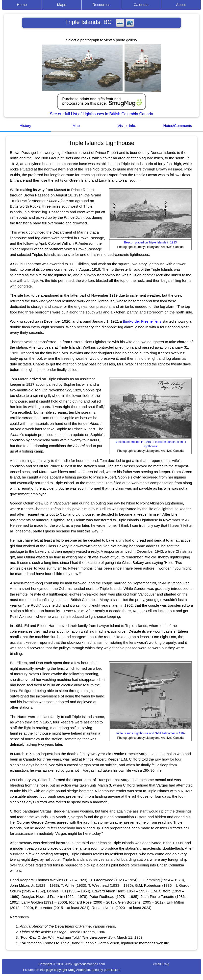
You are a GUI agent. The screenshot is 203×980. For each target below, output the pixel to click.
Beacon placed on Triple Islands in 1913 (150, 242)
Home (22, 5)
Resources (101, 5)
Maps (62, 5)
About (181, 5)
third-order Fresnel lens (142, 321)
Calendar (141, 5)
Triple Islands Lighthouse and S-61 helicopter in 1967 (150, 733)
